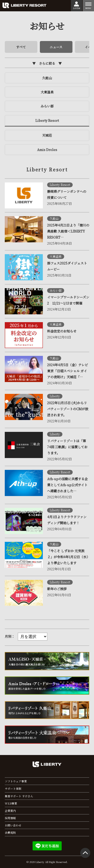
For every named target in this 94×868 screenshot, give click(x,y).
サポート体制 (13, 788)
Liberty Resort (47, 120)
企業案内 (10, 811)
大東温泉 (47, 92)
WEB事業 (11, 803)
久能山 (47, 78)
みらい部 (47, 106)
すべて (21, 47)
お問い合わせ (13, 825)
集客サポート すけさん (19, 796)
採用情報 (10, 818)
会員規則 (10, 833)
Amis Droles (47, 150)
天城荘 (47, 135)
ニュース (56, 47)
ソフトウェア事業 (16, 781)
